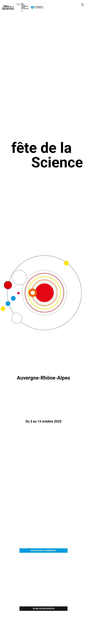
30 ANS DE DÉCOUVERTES (43, 609)
